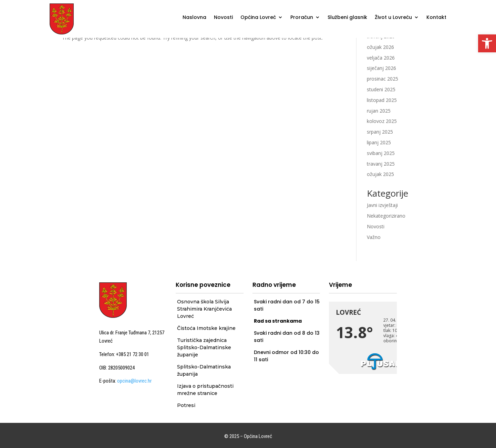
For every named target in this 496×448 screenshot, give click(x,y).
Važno (374, 237)
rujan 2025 (379, 111)
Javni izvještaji (382, 205)
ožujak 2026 (380, 47)
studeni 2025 (381, 89)
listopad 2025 (382, 100)
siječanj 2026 (381, 68)
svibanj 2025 (381, 153)
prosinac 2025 (383, 79)
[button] (487, 43)
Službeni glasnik (347, 18)
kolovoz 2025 (382, 121)
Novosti (223, 18)
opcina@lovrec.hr (134, 381)
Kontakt (436, 18)
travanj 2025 (381, 164)
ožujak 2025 (380, 174)
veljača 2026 (381, 58)
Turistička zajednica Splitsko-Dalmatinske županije (204, 347)
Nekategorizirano (386, 216)
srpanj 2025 (380, 132)
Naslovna (194, 18)
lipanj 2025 (379, 142)
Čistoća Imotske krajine (206, 328)
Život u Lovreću (393, 18)
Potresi (186, 405)
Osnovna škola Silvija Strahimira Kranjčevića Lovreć (204, 309)
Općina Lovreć (258, 18)
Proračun (302, 18)
